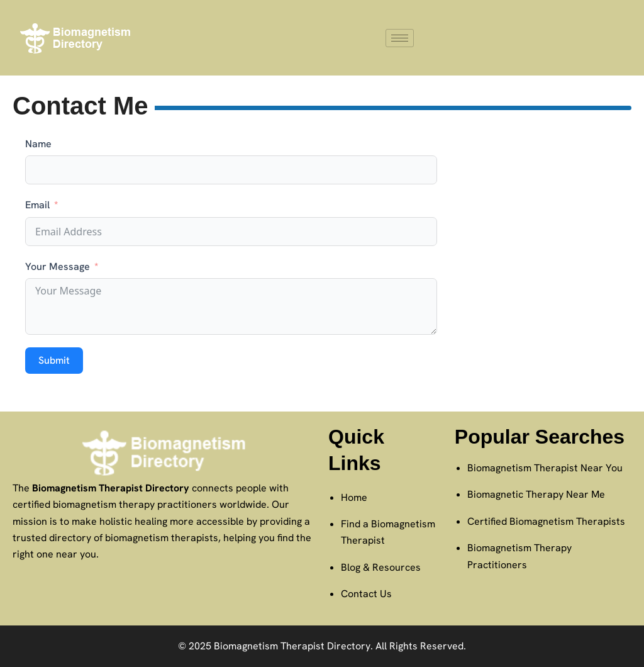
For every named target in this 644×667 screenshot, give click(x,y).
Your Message (58, 266)
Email (37, 205)
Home (354, 497)
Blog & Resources (381, 567)
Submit (54, 360)
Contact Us (366, 594)
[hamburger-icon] (400, 38)
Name (38, 144)
